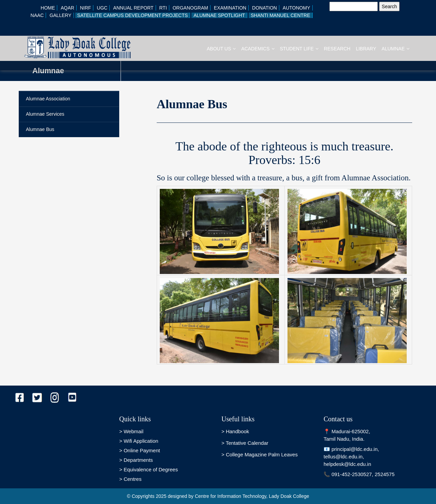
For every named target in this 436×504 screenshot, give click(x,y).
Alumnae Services (45, 114)
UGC (102, 8)
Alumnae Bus (40, 129)
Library (366, 49)
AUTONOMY (297, 8)
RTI (163, 8)
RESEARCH (337, 49)
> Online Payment (140, 450)
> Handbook (235, 431)
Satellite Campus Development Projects (133, 15)
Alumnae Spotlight (219, 15)
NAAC (37, 15)
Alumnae (395, 49)
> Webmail (131, 431)
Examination (230, 8)
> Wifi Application (139, 441)
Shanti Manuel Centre (281, 15)
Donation (264, 8)
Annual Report (133, 8)
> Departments (136, 460)
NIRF (86, 8)
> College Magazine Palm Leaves (260, 454)
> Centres (130, 479)
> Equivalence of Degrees (149, 469)
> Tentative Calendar (245, 443)
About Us (221, 49)
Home (48, 8)
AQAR (67, 8)
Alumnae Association (48, 99)
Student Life (299, 49)
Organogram (190, 8)
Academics (258, 49)
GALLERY (60, 15)
